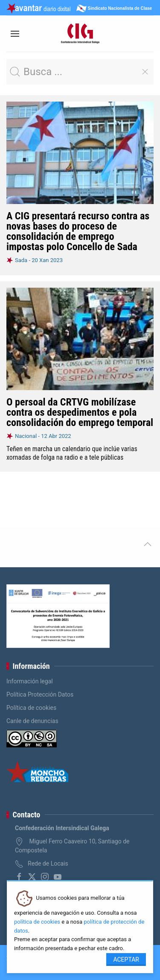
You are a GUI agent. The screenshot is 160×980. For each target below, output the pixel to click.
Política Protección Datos (40, 694)
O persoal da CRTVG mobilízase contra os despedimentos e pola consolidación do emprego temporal (80, 412)
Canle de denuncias (32, 721)
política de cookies (37, 922)
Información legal (30, 681)
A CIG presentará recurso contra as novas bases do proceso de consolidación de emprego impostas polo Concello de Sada (78, 231)
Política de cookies (31, 708)
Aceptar (126, 960)
